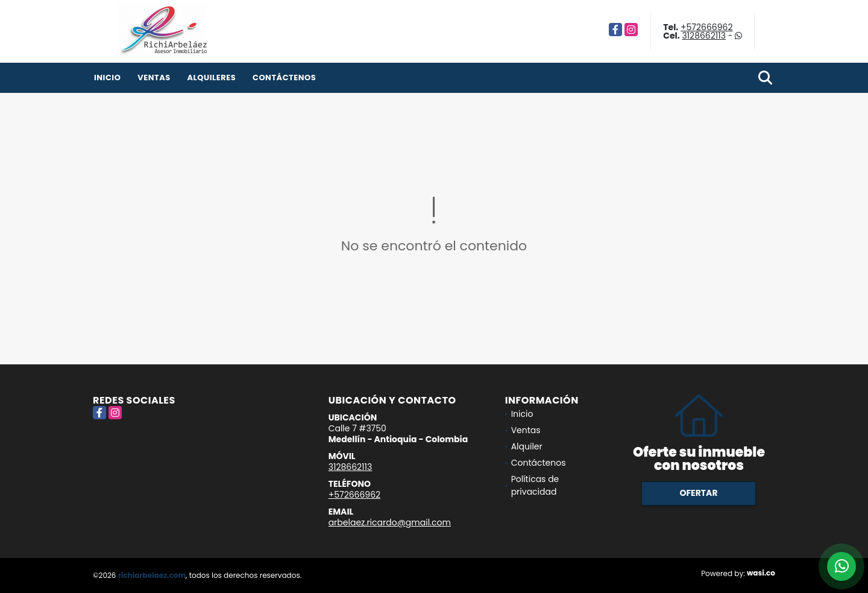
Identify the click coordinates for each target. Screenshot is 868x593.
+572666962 (706, 27)
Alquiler (527, 446)
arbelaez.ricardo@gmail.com (390, 522)
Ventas (154, 78)
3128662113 (704, 36)
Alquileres (211, 78)
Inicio (107, 78)
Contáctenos (284, 78)
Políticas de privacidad (535, 485)
